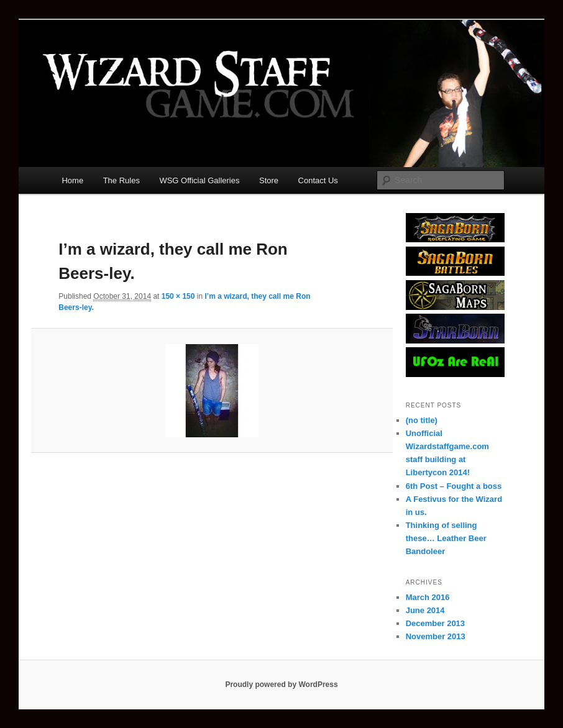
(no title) (422, 420)
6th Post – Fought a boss (454, 486)
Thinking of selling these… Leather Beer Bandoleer (446, 538)
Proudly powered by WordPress (281, 685)
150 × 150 (178, 296)
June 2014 (425, 610)
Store (269, 180)
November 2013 (436, 636)
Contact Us (318, 180)
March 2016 (428, 597)
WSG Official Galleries (199, 180)
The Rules (121, 180)
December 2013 (435, 623)
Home (72, 180)
